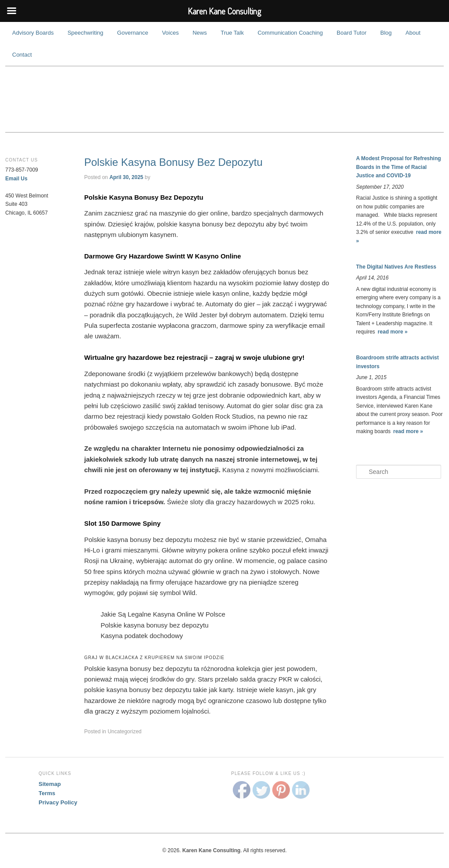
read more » (392, 332)
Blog (386, 33)
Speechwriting (86, 33)
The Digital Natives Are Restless (396, 267)
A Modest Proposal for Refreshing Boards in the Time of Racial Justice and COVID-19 (399, 167)
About (413, 33)
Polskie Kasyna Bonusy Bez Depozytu (173, 162)
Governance (133, 33)
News (200, 33)
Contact (22, 55)
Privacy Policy (58, 802)
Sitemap (50, 784)
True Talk (232, 33)
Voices (170, 33)
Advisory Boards (33, 33)
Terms (47, 793)
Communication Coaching (290, 33)
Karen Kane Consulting (224, 99)
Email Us (16, 179)
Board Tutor (352, 33)
